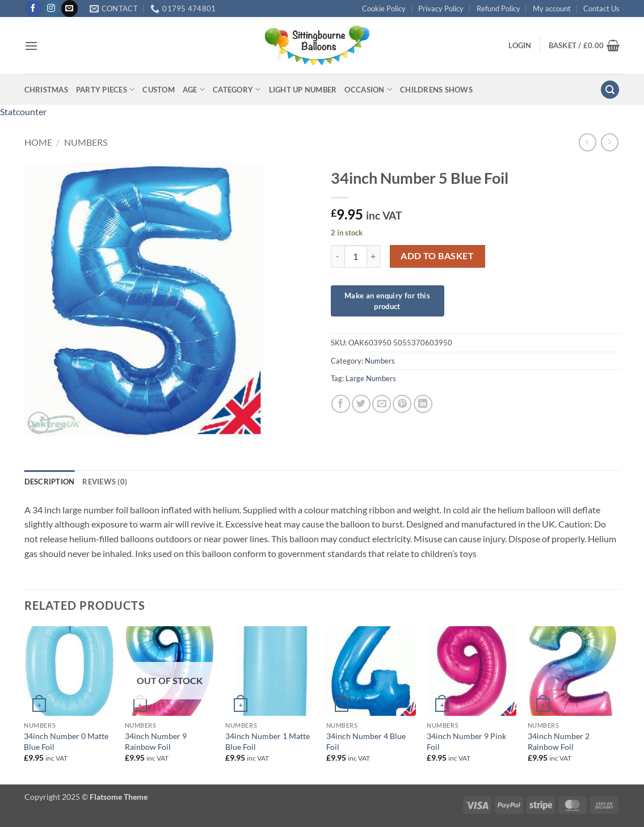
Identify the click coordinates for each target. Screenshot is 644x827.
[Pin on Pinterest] (402, 404)
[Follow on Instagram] (51, 9)
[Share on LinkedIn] (423, 404)
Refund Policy (498, 9)
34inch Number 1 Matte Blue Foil (268, 741)
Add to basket (437, 256)
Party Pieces (106, 89)
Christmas (46, 90)
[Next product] (588, 142)
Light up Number (303, 90)
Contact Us (601, 9)
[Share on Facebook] (341, 404)
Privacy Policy (441, 9)
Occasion (368, 89)
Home (38, 142)
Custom (159, 90)
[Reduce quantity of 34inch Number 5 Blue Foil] (338, 256)
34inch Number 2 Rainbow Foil (559, 741)
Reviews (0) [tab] (105, 482)
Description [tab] (50, 482)
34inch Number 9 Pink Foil (466, 741)
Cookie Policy (384, 9)
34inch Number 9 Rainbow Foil (156, 741)
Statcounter (23, 111)
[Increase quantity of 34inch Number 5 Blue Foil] (374, 256)
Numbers (86, 142)
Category (237, 89)
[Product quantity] (356, 256)
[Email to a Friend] (382, 404)
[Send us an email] (70, 9)
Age (194, 89)
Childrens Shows (436, 90)
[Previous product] (610, 142)
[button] (31, 46)
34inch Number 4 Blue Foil (366, 741)
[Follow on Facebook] (33, 9)
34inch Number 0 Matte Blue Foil (66, 741)
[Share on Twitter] (361, 404)
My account (552, 9)
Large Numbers (371, 378)
